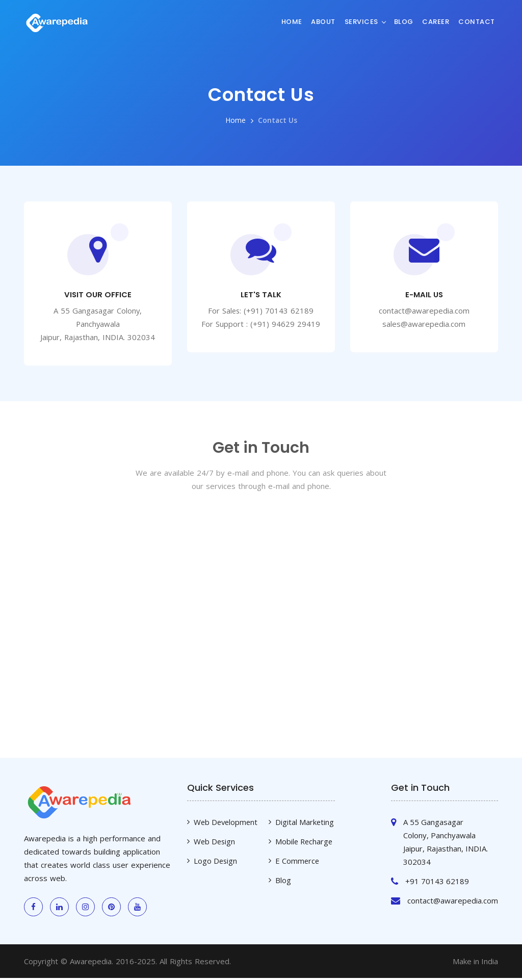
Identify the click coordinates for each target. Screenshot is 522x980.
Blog (404, 21)
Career (436, 21)
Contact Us (277, 120)
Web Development (227, 824)
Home (292, 21)
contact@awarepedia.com (424, 312)
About (323, 21)
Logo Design (216, 863)
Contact (477, 21)
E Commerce (298, 863)
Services (361, 21)
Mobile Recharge (305, 843)
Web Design (215, 843)
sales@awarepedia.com (424, 325)
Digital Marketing (305, 824)
